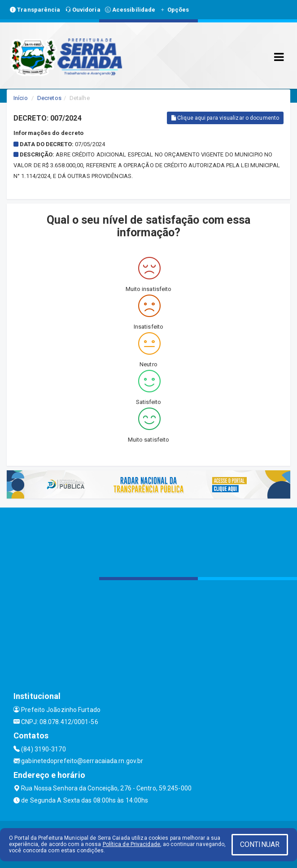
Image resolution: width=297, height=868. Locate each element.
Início (21, 98)
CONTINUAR (260, 844)
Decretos (49, 98)
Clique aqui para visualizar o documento (225, 118)
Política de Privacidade (131, 844)
